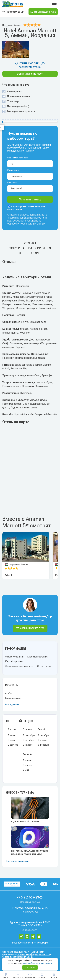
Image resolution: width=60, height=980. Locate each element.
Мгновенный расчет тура (30, 628)
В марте (27, 760)
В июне (12, 735)
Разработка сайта (22, 943)
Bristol (8, 575)
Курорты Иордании (38, 657)
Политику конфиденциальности (26, 218)
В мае (26, 770)
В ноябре (28, 745)
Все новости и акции (17, 861)
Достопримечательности (19, 666)
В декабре (43, 735)
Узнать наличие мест (30, 74)
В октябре (28, 740)
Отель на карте (30, 253)
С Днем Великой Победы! (25, 822)
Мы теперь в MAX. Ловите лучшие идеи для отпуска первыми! (30, 852)
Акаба (8, 693)
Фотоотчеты (44, 666)
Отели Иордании (14, 657)
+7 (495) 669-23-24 (13, 12)
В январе (42, 740)
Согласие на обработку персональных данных (26, 222)
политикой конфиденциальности (37, 963)
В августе (13, 745)
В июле (12, 740)
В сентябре (29, 735)
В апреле (27, 765)
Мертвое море (13, 698)
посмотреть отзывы (30, 67)
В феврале (43, 745)
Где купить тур (30, 912)
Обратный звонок (30, 902)
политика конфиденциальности (33, 954)
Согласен (30, 968)
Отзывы (30, 243)
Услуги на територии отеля (30, 248)
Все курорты (12, 705)
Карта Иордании (14, 661)
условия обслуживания (14, 957)
